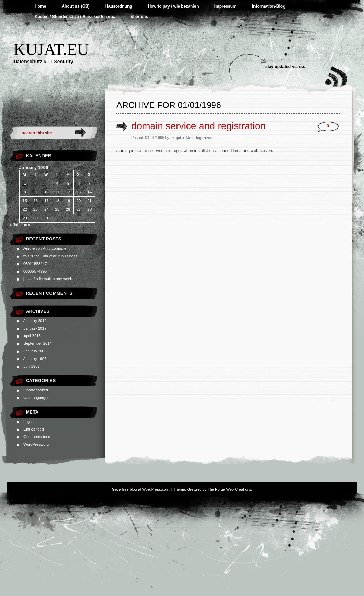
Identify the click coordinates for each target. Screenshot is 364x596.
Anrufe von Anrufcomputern (47, 248)
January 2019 (35, 321)
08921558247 (35, 264)
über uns (139, 17)
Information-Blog (269, 6)
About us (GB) (75, 6)
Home (40, 6)
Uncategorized (36, 390)
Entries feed (34, 429)
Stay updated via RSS (285, 67)
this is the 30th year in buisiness (50, 256)
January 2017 (35, 328)
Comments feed (37, 437)
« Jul (14, 225)
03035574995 (35, 271)
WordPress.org (36, 444)
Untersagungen (36, 398)
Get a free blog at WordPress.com (141, 489)
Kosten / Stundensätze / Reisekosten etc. (75, 17)
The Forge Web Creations (229, 489)
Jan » (25, 225)
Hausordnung (119, 6)
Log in (29, 422)
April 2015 (32, 336)
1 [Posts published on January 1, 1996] (25, 183)
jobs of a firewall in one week (48, 279)
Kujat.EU (51, 49)
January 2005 (35, 351)
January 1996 (35, 359)
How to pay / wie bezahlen (173, 6)
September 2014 (37, 343)
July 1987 (32, 366)
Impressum (226, 6)
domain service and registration (198, 126)
